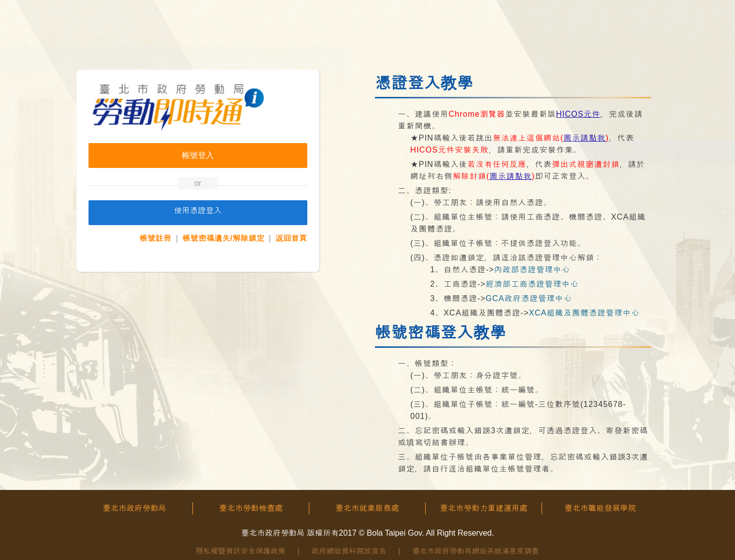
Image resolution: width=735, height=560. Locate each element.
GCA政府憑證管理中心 (529, 298)
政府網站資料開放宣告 (349, 551)
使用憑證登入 (198, 210)
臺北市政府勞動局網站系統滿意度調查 (476, 551)
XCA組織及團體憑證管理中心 (584, 313)
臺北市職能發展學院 (600, 508)
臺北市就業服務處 (367, 508)
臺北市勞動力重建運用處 (484, 508)
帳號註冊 (156, 238)
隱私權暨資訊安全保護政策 (241, 551)
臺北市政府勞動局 (135, 508)
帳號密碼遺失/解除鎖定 (223, 238)
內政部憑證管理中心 (532, 270)
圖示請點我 (585, 138)
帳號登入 (198, 155)
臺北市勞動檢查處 (251, 508)
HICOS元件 (578, 114)
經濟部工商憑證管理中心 (532, 284)
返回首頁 (291, 238)
